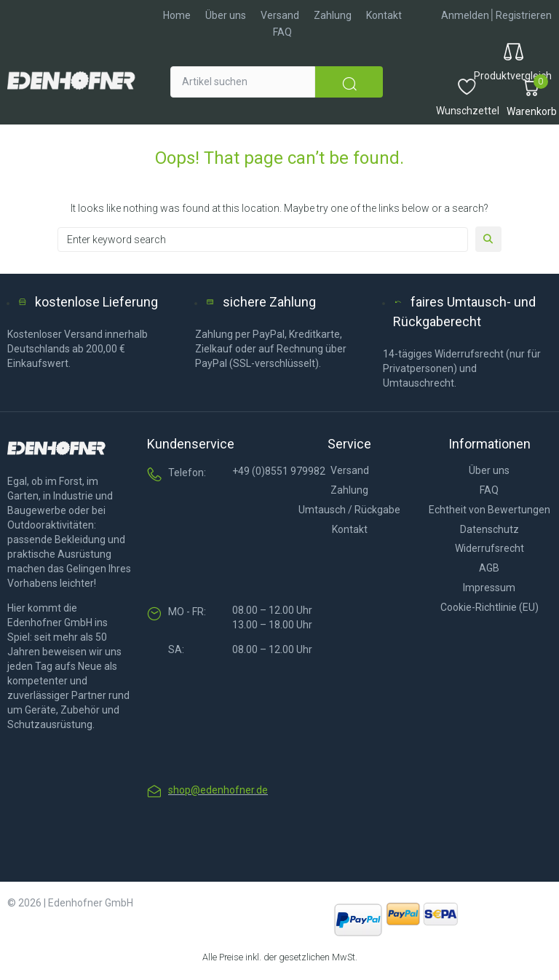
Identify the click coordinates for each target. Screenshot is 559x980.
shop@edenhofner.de (218, 790)
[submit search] (349, 82)
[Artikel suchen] (243, 82)
